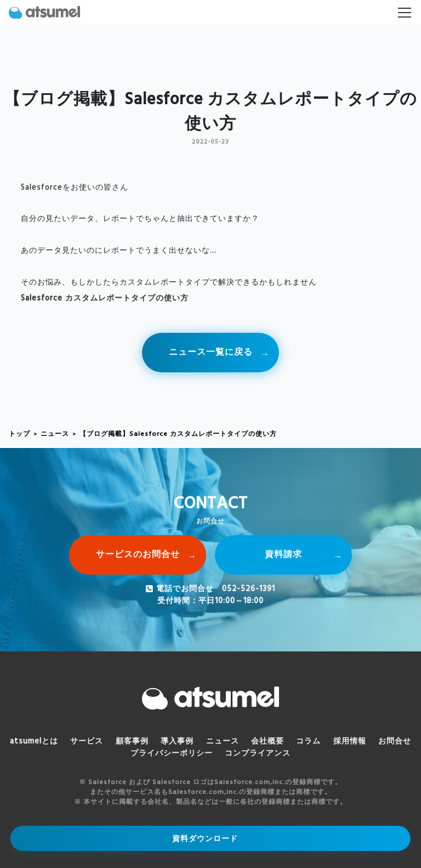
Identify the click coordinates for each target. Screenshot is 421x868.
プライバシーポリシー (172, 754)
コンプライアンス (258, 754)
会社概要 (268, 742)
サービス (87, 742)
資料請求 (283, 555)
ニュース (55, 434)
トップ (19, 434)
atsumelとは (34, 742)
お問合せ (395, 742)
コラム (308, 742)
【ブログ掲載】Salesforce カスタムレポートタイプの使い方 (178, 434)
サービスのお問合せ (138, 555)
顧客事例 (132, 742)
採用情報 (350, 742)
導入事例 (177, 742)
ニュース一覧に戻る (211, 353)
